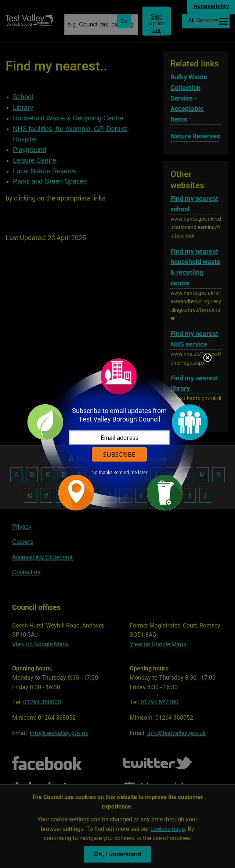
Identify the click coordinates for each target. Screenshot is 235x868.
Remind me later (131, 473)
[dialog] (117, 434)
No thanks (102, 473)
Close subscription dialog (207, 358)
